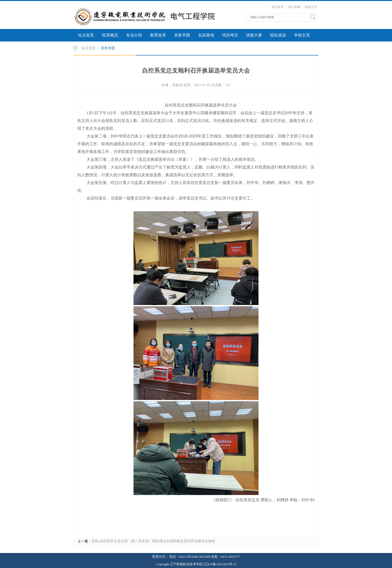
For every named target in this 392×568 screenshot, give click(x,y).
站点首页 (86, 35)
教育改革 (158, 35)
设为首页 (277, 7)
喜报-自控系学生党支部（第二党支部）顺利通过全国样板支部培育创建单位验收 (153, 541)
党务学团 (182, 35)
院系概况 (110, 35)
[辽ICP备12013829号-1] (220, 564)
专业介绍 (134, 35)
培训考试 (230, 35)
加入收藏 (294, 7)
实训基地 (206, 35)
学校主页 (311, 7)
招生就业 (278, 35)
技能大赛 (254, 35)
